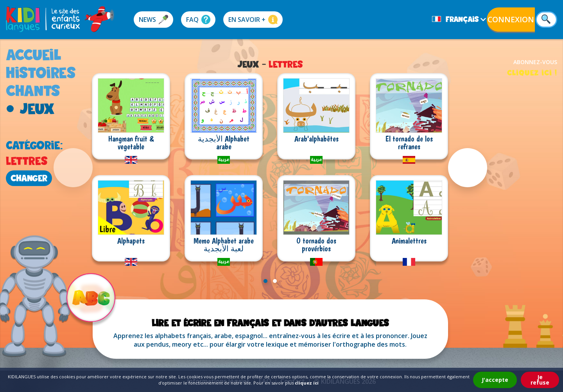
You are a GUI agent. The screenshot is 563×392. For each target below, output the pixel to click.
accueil (34, 55)
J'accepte (495, 380)
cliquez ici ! (532, 72)
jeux (37, 108)
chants (33, 90)
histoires (41, 72)
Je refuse (540, 380)
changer (29, 178)
